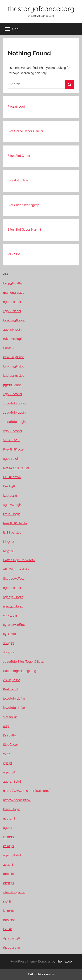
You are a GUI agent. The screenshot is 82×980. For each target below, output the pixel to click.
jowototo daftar (14, 699)
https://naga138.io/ (17, 800)
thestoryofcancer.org (41, 9)
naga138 (9, 818)
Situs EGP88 (12, 440)
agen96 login (12, 330)
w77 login (10, 616)
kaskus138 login (14, 320)
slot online (10, 717)
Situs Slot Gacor (19, 156)
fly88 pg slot (12, 532)
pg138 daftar (12, 385)
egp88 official (13, 394)
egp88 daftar (12, 302)
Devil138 (9, 486)
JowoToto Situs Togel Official (23, 662)
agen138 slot (12, 782)
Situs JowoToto (14, 579)
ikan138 (8, 348)
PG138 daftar (12, 477)
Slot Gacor (11, 745)
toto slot (9, 874)
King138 (9, 542)
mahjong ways (14, 293)
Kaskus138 (11, 689)
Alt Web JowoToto (16, 569)
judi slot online (18, 180)
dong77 (9, 643)
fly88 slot (10, 634)
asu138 (8, 865)
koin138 (8, 837)
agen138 (9, 772)
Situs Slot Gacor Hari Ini (24, 230)
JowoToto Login (14, 403)
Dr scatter (10, 735)
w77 (6, 726)
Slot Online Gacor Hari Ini (25, 131)
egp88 (8, 828)
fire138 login (12, 514)
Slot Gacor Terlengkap (23, 205)
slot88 (7, 901)
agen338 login (13, 597)
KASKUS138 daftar (16, 468)
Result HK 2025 (14, 449)
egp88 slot (11, 459)
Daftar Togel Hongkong (20, 671)
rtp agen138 (11, 938)
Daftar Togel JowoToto (19, 560)
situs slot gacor (14, 892)
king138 (8, 883)
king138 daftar (13, 283)
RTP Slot (14, 254)
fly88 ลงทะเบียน (14, 625)
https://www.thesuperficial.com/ (26, 791)
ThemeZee (64, 961)
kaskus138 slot (13, 357)
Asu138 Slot (11, 680)
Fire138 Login (17, 107)
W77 (6, 754)
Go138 (8, 929)
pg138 (7, 763)
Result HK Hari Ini (15, 523)
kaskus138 (10, 496)
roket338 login (13, 339)
